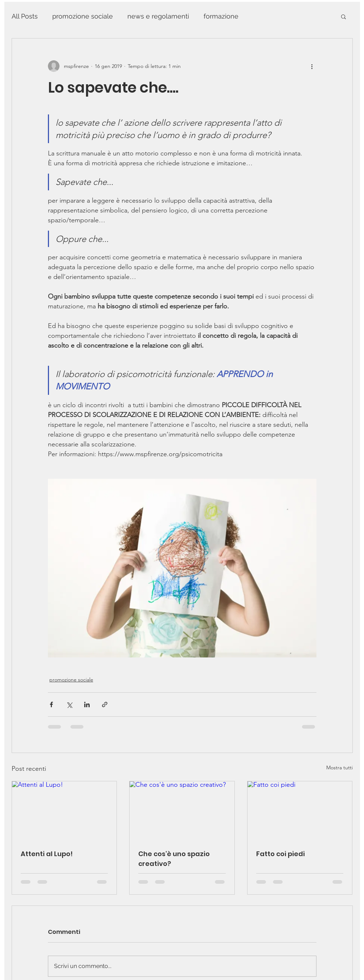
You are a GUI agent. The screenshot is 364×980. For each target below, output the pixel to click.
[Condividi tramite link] (105, 704)
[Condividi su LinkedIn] (87, 704)
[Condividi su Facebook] (51, 704)
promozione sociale (83, 16)
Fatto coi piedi (281, 854)
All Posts (25, 16)
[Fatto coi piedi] (300, 811)
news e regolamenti (158, 16)
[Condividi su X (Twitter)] (69, 704)
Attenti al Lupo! (47, 854)
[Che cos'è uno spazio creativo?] (182, 811)
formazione (221, 16)
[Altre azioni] (312, 66)
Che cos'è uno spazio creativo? (174, 859)
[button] (343, 16)
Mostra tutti (340, 768)
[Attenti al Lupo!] (64, 811)
